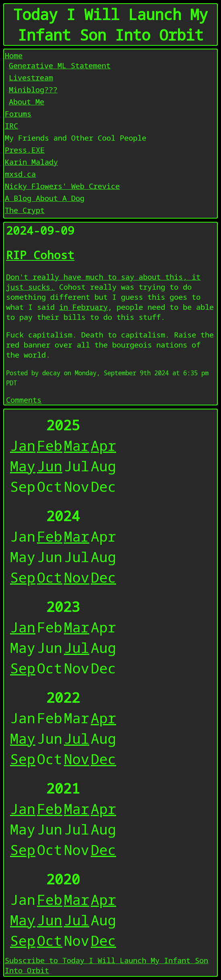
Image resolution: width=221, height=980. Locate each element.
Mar (77, 445)
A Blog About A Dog (45, 198)
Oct (50, 577)
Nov (77, 577)
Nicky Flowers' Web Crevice (62, 186)
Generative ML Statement (60, 65)
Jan (23, 445)
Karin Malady (31, 162)
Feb (50, 445)
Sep (23, 577)
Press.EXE (25, 150)
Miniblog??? (33, 89)
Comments (24, 400)
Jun (50, 466)
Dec (103, 577)
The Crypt (25, 210)
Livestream (31, 77)
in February (83, 307)
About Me (27, 101)
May (23, 466)
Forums (18, 114)
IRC (11, 126)
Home (14, 55)
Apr (103, 445)
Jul (77, 648)
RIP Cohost (40, 255)
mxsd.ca (20, 174)
